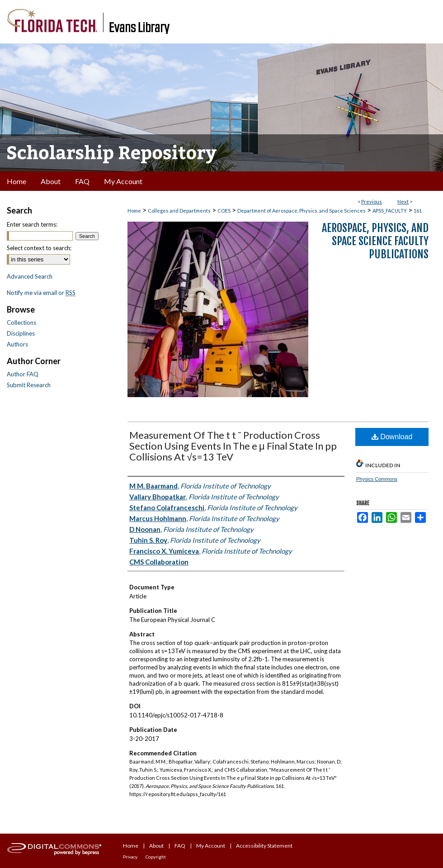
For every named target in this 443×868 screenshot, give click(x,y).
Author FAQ (23, 374)
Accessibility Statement (264, 846)
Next (403, 202)
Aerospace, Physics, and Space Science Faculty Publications (375, 241)
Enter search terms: (32, 224)
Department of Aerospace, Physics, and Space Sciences (302, 211)
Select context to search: (39, 248)
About (156, 846)
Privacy (130, 857)
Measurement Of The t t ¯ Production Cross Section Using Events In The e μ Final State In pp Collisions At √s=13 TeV (233, 446)
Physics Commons (377, 479)
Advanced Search (30, 276)
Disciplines (21, 333)
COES (224, 211)
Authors (17, 344)
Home (134, 211)
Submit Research (29, 385)
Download (392, 437)
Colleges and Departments (179, 211)
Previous (372, 202)
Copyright (156, 857)
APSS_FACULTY (390, 211)
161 (418, 211)
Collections (21, 323)
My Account (211, 846)
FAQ (180, 846)
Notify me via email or (41, 293)
